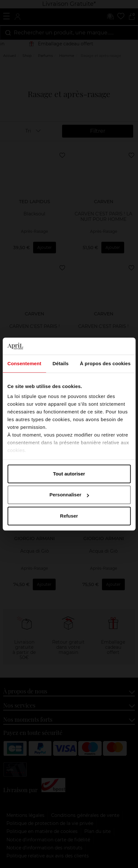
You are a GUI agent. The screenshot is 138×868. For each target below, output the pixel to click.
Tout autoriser (69, 474)
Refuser (69, 516)
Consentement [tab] (24, 363)
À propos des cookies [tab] (105, 363)
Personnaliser (69, 495)
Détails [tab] (60, 363)
